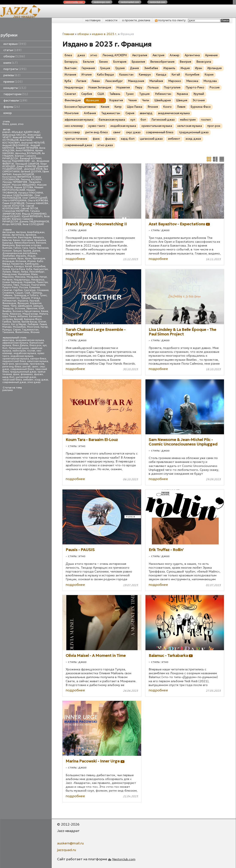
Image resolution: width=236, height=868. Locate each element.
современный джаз (14, 382)
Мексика (20, 277)
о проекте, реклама (136, 20)
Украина (23, 301)
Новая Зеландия (12, 282)
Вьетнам (7, 248)
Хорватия (36, 303)
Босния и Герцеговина (26, 311)
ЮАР (41, 308)
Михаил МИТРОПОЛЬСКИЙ (23, 189)
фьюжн (39, 374)
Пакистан (42, 282)
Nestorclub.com (124, 859)
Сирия (17, 330)
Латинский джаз (19, 348)
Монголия (33, 327)
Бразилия (40, 240)
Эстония (20, 308)
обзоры (14, 56)
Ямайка (7, 311)
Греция (17, 251)
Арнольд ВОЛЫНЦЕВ (28, 153)
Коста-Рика (18, 269)
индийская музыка (22, 356)
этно (21, 124)
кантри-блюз (38, 359)
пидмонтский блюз (14, 361)
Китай (28, 266)
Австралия (9, 232)
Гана (25, 248)
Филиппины (22, 332)
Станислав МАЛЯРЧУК (16, 211)
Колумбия (39, 266)
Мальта (44, 314)
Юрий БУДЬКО (11, 216)
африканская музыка (15, 343)
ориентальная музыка (16, 359)
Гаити (33, 248)
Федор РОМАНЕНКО (34, 214)
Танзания (8, 332)
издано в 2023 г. (105, 34)
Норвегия (29, 282)
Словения (8, 293)
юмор (8, 113)
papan (6, 132)
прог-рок (8, 364)
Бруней (18, 319)
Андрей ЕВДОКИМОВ (16, 145)
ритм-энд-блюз (12, 367)
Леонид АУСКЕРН (31, 180)
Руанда (7, 330)
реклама (8, 390)
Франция (23, 303)
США (27, 293)
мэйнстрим (19, 351)
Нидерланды (22, 280)
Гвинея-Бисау (29, 322)
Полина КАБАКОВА (37, 203)
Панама (7, 285)
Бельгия (7, 240)
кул (45, 345)
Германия (43, 248)
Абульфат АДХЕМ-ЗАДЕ (26, 132)
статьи (12, 50)
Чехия (6, 306)
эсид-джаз (41, 380)
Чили (14, 306)
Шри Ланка (9, 316)
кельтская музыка (38, 361)
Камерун (8, 266)
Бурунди (8, 243)
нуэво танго (97, 126)
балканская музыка (112, 120)
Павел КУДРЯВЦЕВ (13, 203)
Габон (17, 248)
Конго (6, 324)
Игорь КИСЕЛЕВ (12, 224)
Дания (36, 251)
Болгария (27, 240)
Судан (19, 293)
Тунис (43, 295)
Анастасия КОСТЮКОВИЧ (17, 141)
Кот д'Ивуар (19, 324)
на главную (93, 20)
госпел (31, 351)
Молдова (32, 277)
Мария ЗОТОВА (23, 187)
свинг (35, 367)
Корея (6, 269)
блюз (6, 124)
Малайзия (24, 274)
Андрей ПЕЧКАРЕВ (27, 148)
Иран (28, 258)
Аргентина (18, 235)
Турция (25, 298)
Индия (31, 256)
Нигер (44, 327)
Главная (68, 34)
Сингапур (30, 290)
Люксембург (37, 272)
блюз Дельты (20, 345)
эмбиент (28, 380)
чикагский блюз (12, 380)
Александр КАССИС (14, 135)
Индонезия (9, 258)
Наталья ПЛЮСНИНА (31, 193)
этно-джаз (34, 382)
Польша (25, 285)
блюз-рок (35, 345)
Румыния (34, 287)
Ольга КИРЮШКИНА (14, 201)
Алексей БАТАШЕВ (24, 137)
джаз (13, 124)
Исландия (8, 261)
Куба (29, 269)
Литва (24, 272)
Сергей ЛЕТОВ (29, 208)
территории (16, 94)
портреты (15, 69)
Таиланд (37, 293)
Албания (23, 316)
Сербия (18, 290)
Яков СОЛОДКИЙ (33, 224)
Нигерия (7, 280)
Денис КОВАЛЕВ (26, 166)
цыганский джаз (26, 377)
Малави (7, 327)
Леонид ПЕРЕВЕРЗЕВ (15, 182)
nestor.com (74, 2)
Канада (19, 266)
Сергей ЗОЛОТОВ (13, 206)
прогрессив (37, 364)
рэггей (26, 367)
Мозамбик (19, 327)
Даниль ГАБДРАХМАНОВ (34, 222)
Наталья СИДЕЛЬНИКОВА (18, 195)
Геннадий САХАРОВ (27, 164)
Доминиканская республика (20, 253)
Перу (16, 285)
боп (5, 348)
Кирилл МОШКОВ (24, 174)
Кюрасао (16, 314)
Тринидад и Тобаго (26, 295)
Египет (42, 322)
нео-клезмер (74, 126)
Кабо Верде (105, 75)
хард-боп (8, 377)
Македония (9, 274)
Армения (31, 235)
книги (11, 63)
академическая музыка (30, 340)
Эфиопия (32, 308)
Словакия (43, 290)
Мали (34, 274)
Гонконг (7, 251)
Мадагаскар (30, 314)
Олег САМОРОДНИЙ (35, 198)
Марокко (8, 277)
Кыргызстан (41, 269)
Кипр (5, 314)
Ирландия (39, 258)
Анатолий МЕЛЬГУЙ (33, 143)
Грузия (27, 251)
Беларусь (38, 237)
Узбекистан (9, 301)
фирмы (12, 107)
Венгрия (41, 243)
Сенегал (7, 290)
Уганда (36, 298)
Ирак (20, 258)
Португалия (38, 285)
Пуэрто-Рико (10, 287)
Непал (43, 277)
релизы (12, 75)
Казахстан (17, 264)
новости (111, 20)
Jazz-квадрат (24, 16)
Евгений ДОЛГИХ (31, 172)
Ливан (16, 272)
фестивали (15, 101)
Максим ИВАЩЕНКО (24, 185)
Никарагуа (38, 280)
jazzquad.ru (67, 850)
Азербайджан (36, 232)
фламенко (27, 374)
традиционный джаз (23, 372)
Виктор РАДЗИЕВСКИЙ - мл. (19, 161)
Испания (21, 261)
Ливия (43, 324)
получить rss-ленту (170, 20)
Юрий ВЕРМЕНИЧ (32, 216)
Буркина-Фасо (33, 319)
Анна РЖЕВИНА (25, 151)
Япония (35, 332)
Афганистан (10, 237)
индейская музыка (25, 353)
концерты (15, 88)
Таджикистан (30, 330)
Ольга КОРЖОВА (38, 201)
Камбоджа (32, 264)
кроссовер (22, 364)
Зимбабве (8, 256)
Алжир (6, 235)
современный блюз (22, 369)
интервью (15, 44)
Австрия (21, 232)
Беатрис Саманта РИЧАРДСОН (19, 157)
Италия (31, 261)
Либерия (33, 324)
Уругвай (34, 301)
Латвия (7, 272)
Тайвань (7, 295)
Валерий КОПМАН (31, 158)
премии (13, 82)
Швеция (38, 306)
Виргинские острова (28, 245)
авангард (8, 340)
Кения (45, 311)
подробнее (75, 259)
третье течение (76, 139)
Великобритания (25, 243)
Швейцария (25, 306)
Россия (24, 287)
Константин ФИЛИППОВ (17, 177)
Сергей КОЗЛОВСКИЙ (18, 207)
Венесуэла (8, 245)
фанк (16, 374)
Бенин (17, 240)
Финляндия (9, 303)
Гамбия (7, 322)
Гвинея (16, 322)
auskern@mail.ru (70, 843)
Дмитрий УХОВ (33, 169)
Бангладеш (25, 237)
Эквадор (8, 308)
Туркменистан (11, 298)
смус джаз (133, 132)
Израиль (21, 256)
